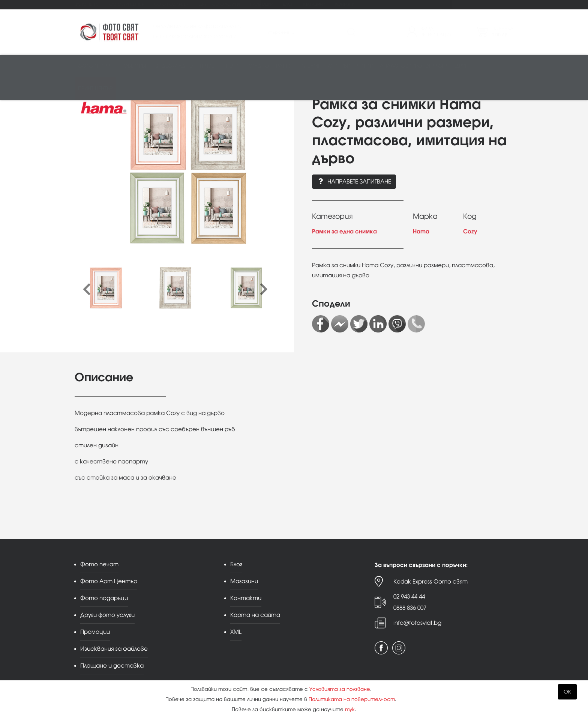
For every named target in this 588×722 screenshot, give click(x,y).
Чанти (365, 66)
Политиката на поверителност (352, 699)
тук (350, 709)
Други (463, 66)
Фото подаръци (172, 4)
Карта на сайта (255, 615)
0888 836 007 (410, 608)
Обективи (136, 66)
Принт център (95, 89)
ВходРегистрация (436, 32)
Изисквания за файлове (114, 649)
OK (567, 692)
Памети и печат (221, 66)
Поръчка (502, 32)
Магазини (314, 4)
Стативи (339, 66)
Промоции (261, 4)
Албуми (311, 66)
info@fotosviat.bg (417, 623)
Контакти (345, 4)
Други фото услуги (219, 4)
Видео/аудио (174, 66)
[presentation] (87, 290)
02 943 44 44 (409, 596)
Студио (259, 66)
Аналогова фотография (414, 66)
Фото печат (87, 4)
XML (236, 632)
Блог (288, 4)
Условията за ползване (340, 689)
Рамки (285, 66)
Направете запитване (354, 181)
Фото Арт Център (127, 4)
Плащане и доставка (112, 666)
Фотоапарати (97, 66)
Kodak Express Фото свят (430, 581)
